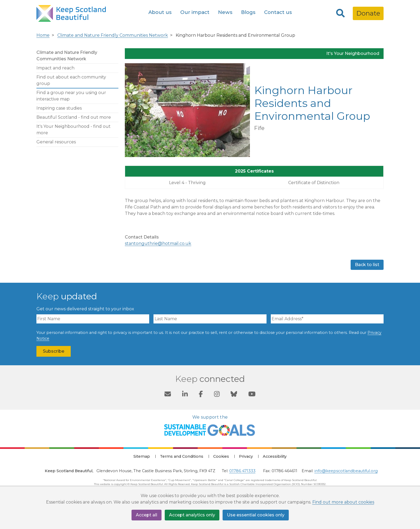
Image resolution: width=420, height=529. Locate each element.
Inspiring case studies (59, 108)
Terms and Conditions (182, 456)
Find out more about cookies (343, 502)
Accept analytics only (192, 515)
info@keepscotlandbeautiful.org (346, 471)
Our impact (195, 12)
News (225, 12)
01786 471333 (242, 471)
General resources (56, 142)
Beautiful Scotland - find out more (74, 117)
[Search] (340, 13)
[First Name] (93, 319)
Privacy (246, 456)
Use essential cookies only (256, 515)
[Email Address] (327, 319)
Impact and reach (55, 68)
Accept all (147, 515)
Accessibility (275, 456)
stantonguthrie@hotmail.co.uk (158, 243)
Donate (368, 13)
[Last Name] (210, 319)
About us (160, 12)
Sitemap (142, 456)
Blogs (248, 12)
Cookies (221, 456)
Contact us (278, 12)
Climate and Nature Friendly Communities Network (113, 35)
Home (43, 35)
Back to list (367, 265)
